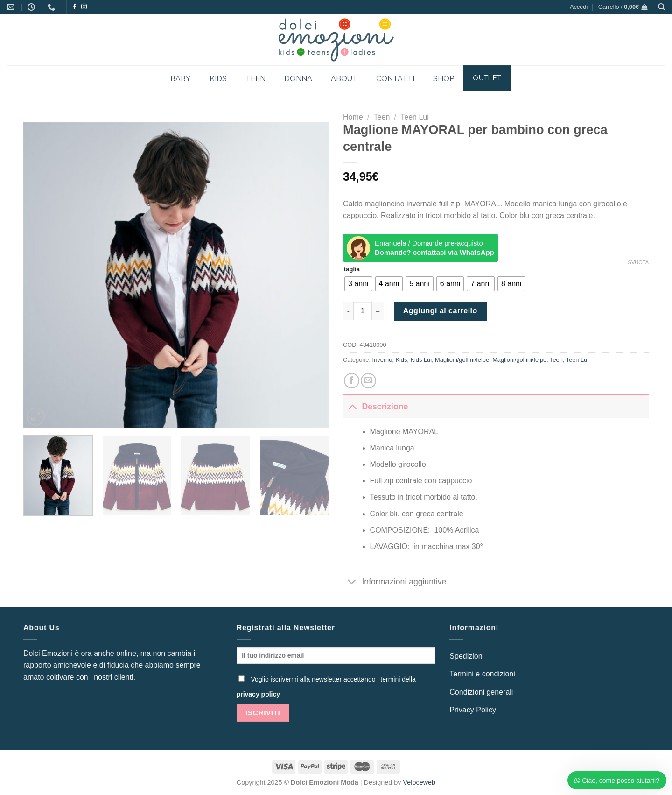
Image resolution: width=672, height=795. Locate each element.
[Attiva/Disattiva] (352, 406)
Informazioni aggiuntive (395, 582)
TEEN (255, 79)
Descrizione (375, 406)
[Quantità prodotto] (363, 311)
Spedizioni (467, 656)
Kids (401, 360)
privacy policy (258, 694)
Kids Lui (421, 360)
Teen (382, 117)
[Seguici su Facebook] (75, 7)
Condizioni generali (481, 692)
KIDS (218, 79)
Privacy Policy (473, 710)
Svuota (638, 262)
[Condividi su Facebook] (352, 381)
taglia (352, 269)
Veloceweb (420, 782)
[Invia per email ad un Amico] (368, 381)
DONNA (298, 79)
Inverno (382, 360)
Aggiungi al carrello (440, 311)
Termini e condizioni (482, 674)
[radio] (358, 284)
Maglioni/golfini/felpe (462, 360)
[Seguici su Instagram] (84, 7)
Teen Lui (415, 117)
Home (353, 117)
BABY (181, 79)
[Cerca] (661, 7)
